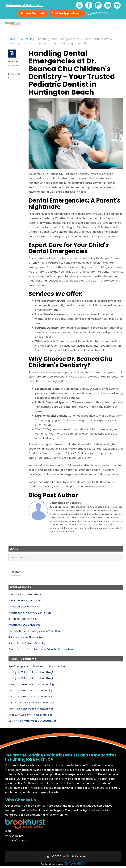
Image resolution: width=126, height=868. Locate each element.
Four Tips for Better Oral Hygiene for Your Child (35, 631)
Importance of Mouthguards (24, 625)
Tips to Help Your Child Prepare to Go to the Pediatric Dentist (42, 649)
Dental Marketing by (52, 864)
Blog (8, 831)
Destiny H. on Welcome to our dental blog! (32, 721)
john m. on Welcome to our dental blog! (31, 690)
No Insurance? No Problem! (24, 5)
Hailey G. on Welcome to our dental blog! (31, 684)
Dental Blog (27, 39)
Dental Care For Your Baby (23, 607)
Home (11, 39)
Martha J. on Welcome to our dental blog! (32, 703)
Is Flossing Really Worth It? (23, 619)
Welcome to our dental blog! (25, 594)
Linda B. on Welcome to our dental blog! (31, 715)
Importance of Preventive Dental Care (30, 613)
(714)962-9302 (97, 13)
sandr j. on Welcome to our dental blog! (31, 672)
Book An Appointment (67, 13)
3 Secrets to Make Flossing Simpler (28, 637)
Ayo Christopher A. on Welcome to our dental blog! (37, 666)
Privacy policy (14, 836)
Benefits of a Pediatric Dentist (25, 601)
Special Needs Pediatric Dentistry (27, 643)
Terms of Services (17, 841)
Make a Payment (33, 13)
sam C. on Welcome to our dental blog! (31, 709)
